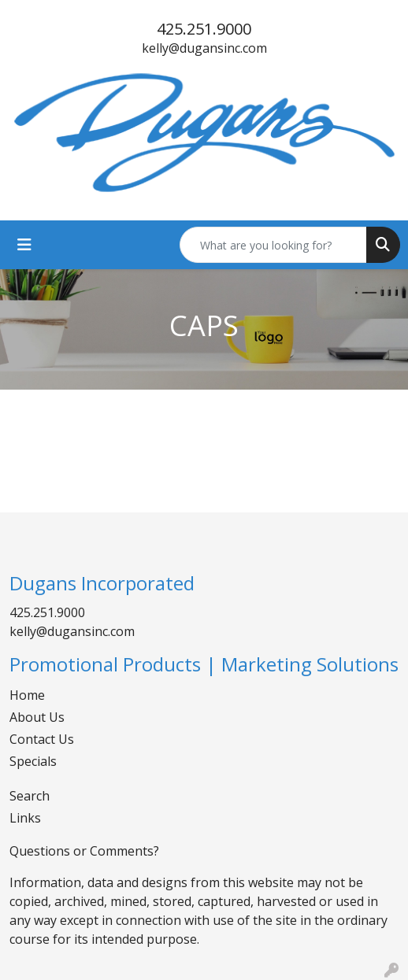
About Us (37, 717)
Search (30, 796)
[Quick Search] (273, 245)
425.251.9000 (204, 29)
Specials (33, 761)
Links (25, 818)
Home (27, 695)
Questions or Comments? (84, 851)
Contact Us (42, 739)
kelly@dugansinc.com (204, 48)
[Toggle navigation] (24, 245)
